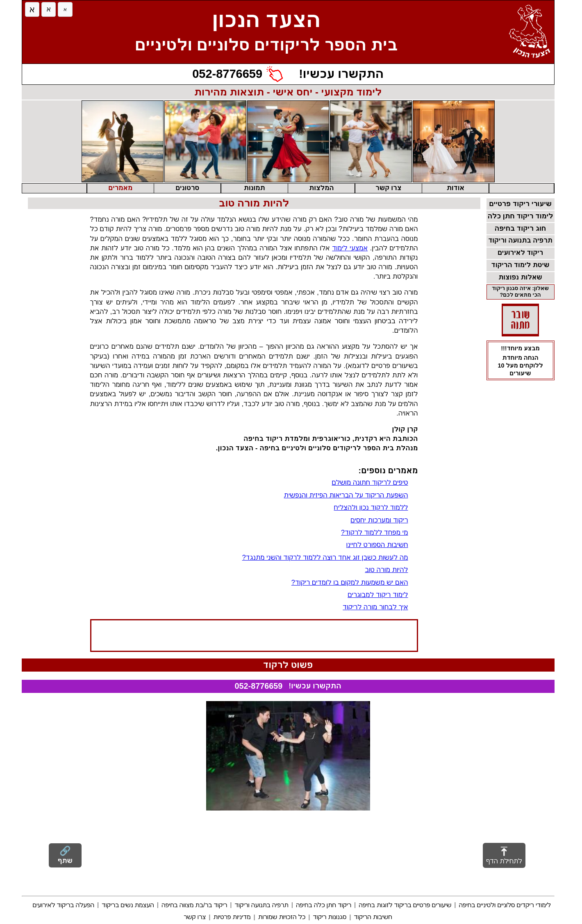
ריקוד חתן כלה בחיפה (324, 905)
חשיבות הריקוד (373, 917)
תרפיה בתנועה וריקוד (520, 240)
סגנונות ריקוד (330, 917)
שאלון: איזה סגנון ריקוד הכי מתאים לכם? (520, 292)
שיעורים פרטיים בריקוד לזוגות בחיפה (405, 905)
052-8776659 (259, 686)
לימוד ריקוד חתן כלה (521, 216)
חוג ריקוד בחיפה (520, 228)
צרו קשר (388, 188)
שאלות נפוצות (520, 277)
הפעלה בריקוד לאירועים (63, 905)
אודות (456, 188)
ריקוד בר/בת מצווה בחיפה (194, 905)
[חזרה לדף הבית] (532, 35)
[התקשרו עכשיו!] (288, 74)
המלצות (321, 188)
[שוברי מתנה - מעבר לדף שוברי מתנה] (520, 320)
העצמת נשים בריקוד (128, 905)
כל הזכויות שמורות (282, 917)
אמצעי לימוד (350, 248)
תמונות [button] (255, 188)
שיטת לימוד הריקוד (521, 265)
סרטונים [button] (187, 188)
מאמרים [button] (120, 188)
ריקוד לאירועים (520, 253)
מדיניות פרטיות (232, 917)
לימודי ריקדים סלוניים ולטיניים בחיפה (505, 905)
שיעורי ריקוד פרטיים (520, 204)
